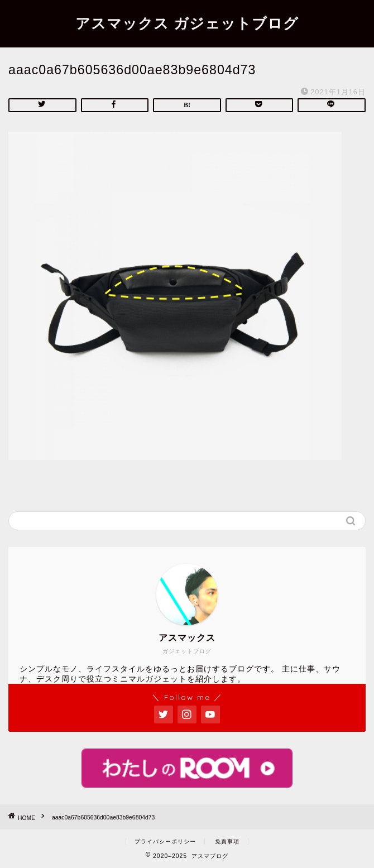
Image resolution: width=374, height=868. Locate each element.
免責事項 (227, 841)
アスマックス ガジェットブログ (187, 23)
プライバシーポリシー (165, 841)
